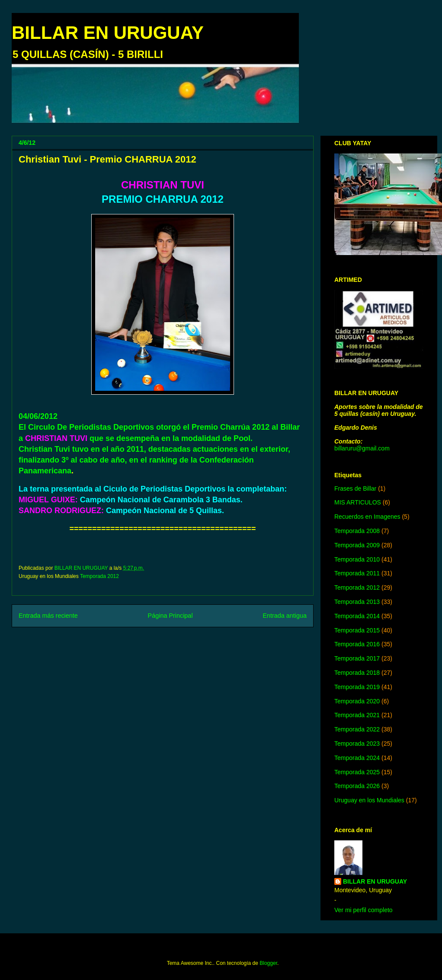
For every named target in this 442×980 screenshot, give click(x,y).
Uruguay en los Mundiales (369, 800)
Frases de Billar (355, 488)
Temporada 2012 (99, 576)
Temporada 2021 (357, 715)
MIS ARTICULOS (358, 502)
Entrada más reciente (48, 616)
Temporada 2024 (357, 758)
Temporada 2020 (357, 701)
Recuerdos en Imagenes (367, 517)
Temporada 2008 (357, 531)
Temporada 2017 (357, 658)
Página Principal (170, 616)
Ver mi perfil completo (364, 910)
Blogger (268, 963)
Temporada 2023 (357, 744)
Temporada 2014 (357, 616)
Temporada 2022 (357, 729)
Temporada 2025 (357, 772)
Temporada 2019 (357, 687)
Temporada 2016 (357, 644)
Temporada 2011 (357, 573)
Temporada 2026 (357, 786)
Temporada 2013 (357, 602)
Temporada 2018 (357, 673)
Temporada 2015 (357, 630)
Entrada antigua (285, 616)
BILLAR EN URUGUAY (108, 33)
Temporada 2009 (357, 545)
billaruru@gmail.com (362, 448)
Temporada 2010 (357, 559)
